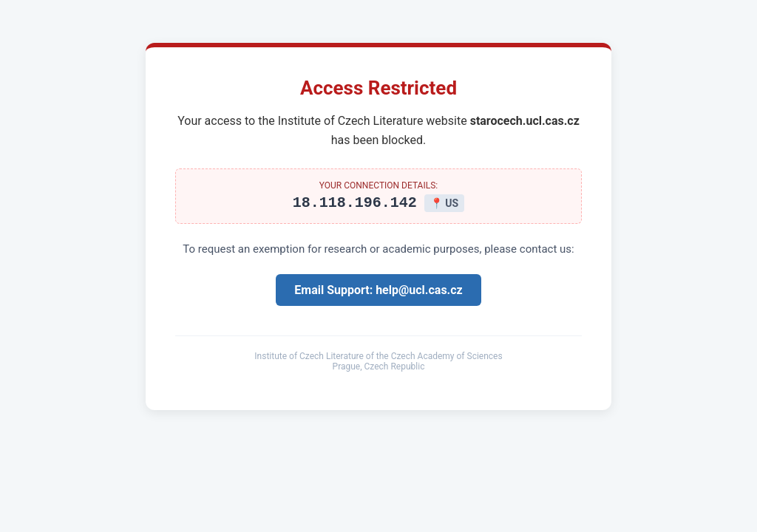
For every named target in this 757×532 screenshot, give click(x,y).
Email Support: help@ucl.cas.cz (378, 292)
